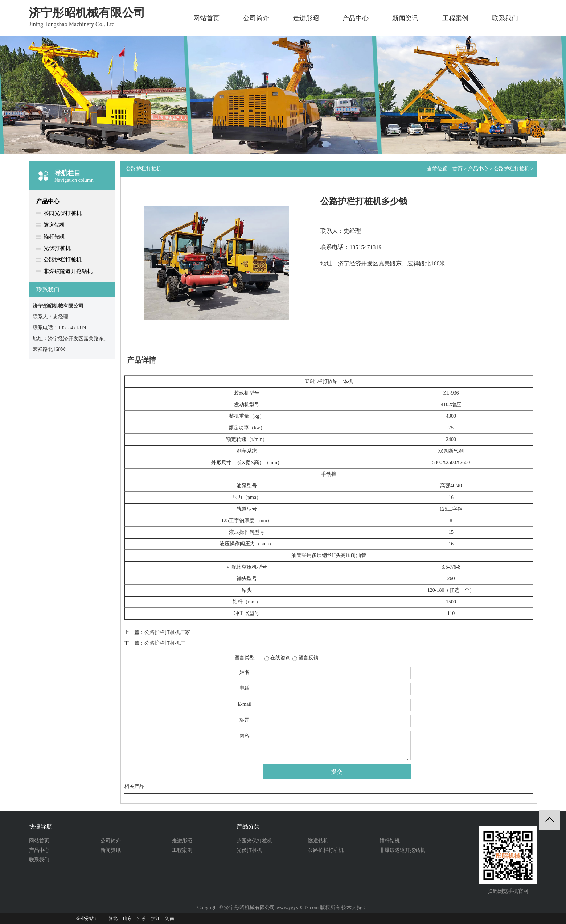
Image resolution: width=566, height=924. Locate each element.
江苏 (141, 919)
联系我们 (505, 18)
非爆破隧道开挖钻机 (68, 271)
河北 (113, 919)
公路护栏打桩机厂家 (167, 632)
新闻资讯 (405, 18)
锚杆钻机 (54, 236)
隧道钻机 (54, 225)
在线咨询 (280, 658)
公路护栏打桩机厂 (165, 643)
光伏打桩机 (57, 248)
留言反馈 (308, 658)
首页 (458, 169)
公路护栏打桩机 (63, 260)
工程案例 (455, 18)
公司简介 (256, 18)
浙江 (156, 919)
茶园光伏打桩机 (63, 213)
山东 (127, 919)
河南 (170, 919)
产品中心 (356, 18)
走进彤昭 (306, 18)
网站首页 (206, 18)
